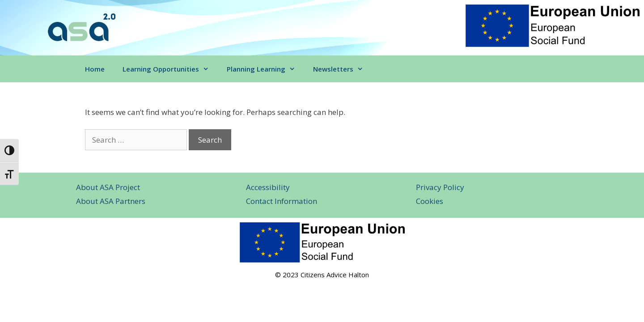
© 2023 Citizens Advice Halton (322, 275)
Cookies (430, 201)
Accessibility (268, 187)
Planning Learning (265, 69)
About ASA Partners (111, 201)
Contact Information (282, 201)
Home (95, 69)
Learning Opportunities (170, 69)
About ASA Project (108, 187)
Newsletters (343, 69)
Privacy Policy (440, 187)
